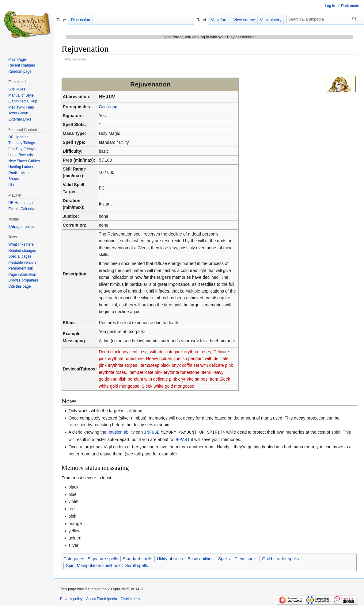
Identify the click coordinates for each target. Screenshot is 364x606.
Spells (224, 558)
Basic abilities (201, 558)
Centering (108, 107)
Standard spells (138, 558)
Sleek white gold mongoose (168, 386)
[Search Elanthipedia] (323, 19)
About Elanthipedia (102, 598)
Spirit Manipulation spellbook (93, 565)
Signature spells (103, 558)
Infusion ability (121, 432)
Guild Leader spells (280, 558)
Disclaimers (130, 598)
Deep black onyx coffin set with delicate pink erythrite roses (155, 352)
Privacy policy (71, 598)
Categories (74, 558)
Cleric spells (246, 558)
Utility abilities (170, 558)
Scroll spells (136, 565)
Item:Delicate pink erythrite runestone (164, 372)
